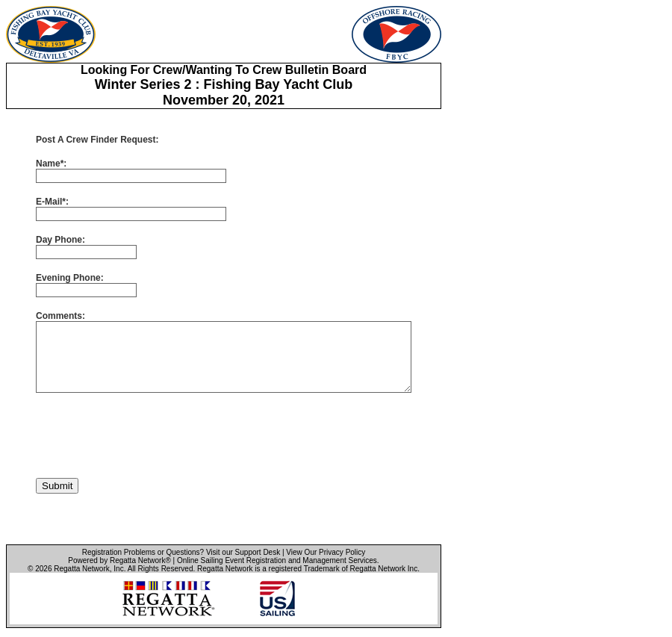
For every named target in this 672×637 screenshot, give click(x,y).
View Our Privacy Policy (326, 552)
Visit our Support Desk (243, 552)
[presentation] (149, 435)
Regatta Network (81, 569)
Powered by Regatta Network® (119, 560)
